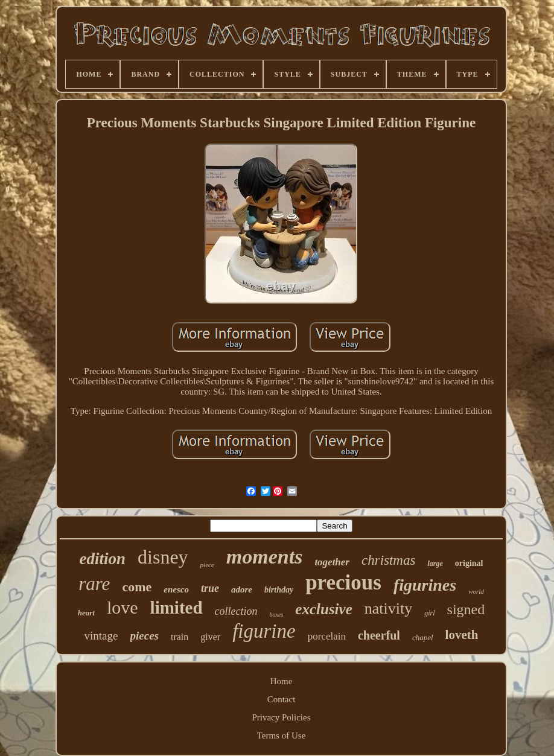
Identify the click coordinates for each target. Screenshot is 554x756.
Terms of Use (282, 735)
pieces (145, 636)
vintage (101, 636)
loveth (462, 635)
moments (265, 557)
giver (210, 637)
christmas (388, 560)
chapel (423, 637)
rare (94, 584)
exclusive (323, 609)
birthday (279, 590)
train (180, 637)
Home (282, 681)
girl (429, 613)
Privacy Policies (281, 717)
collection (236, 611)
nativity (388, 608)
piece (207, 565)
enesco (176, 589)
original (469, 563)
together (332, 562)
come (137, 587)
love (123, 607)
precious (343, 583)
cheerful (379, 635)
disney (163, 557)
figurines (425, 585)
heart (86, 613)
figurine (264, 631)
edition (103, 559)
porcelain (327, 636)
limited (177, 608)
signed (466, 609)
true (210, 588)
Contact (282, 699)
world (476, 591)
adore (242, 589)
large (435, 564)
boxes (277, 615)
